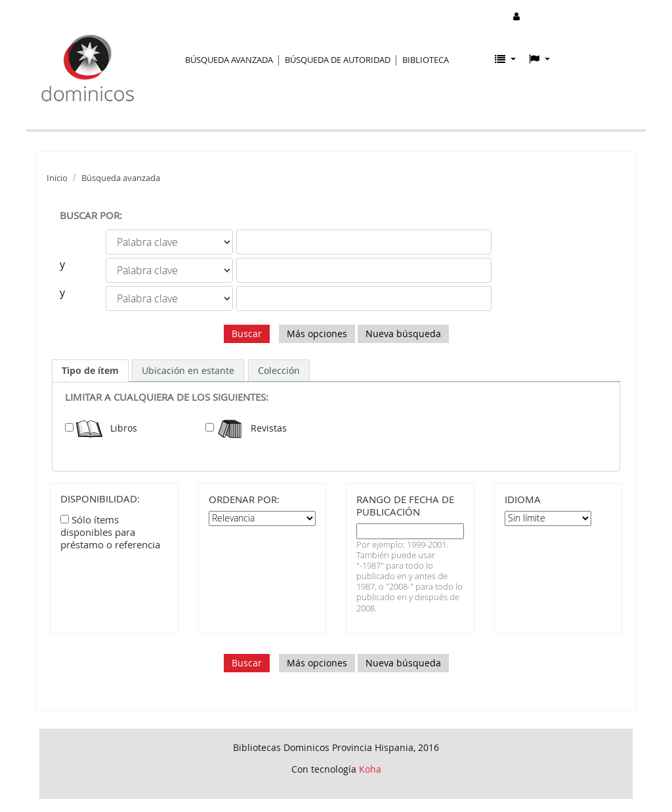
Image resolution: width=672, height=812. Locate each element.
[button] (505, 59)
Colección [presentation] (279, 370)
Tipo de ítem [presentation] (90, 370)
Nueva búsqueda (403, 334)
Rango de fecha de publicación (405, 506)
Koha (370, 769)
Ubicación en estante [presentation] (188, 370)
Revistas (252, 428)
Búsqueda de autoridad (338, 60)
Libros (107, 428)
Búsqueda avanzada (229, 60)
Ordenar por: (244, 499)
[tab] (90, 371)
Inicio (57, 178)
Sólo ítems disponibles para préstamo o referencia (110, 532)
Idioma (523, 499)
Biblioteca (426, 60)
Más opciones (317, 334)
